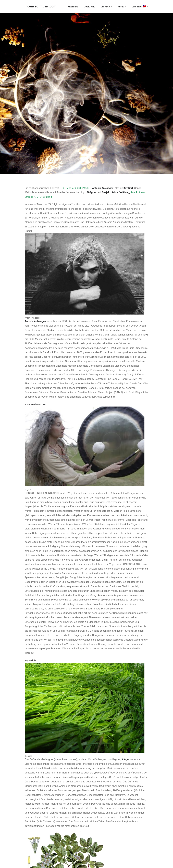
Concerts (107, 7)
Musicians (73, 7)
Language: (140, 7)
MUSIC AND (90, 7)
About (122, 7)
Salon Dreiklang (120, 190)
